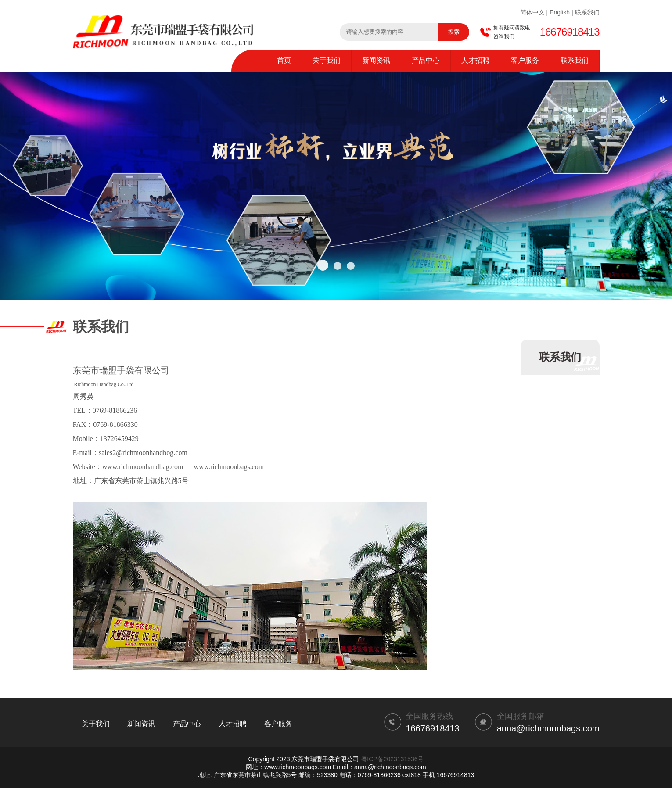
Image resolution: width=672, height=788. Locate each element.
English (560, 12)
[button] (323, 265)
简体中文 (532, 12)
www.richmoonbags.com (229, 467)
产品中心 (426, 60)
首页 (284, 60)
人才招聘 (475, 60)
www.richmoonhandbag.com (143, 467)
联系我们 (587, 12)
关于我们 (327, 60)
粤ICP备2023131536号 (392, 759)
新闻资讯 (376, 60)
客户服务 (525, 60)
